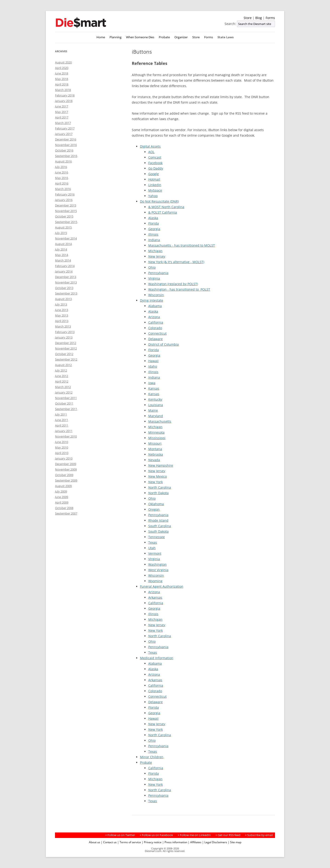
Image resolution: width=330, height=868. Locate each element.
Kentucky (155, 399)
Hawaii (153, 361)
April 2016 (62, 183)
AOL (151, 152)
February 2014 (65, 266)
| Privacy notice (152, 842)
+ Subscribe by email (259, 835)
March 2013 (63, 326)
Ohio (152, 267)
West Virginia (158, 570)
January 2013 (64, 337)
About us (95, 842)
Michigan (155, 251)
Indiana (154, 240)
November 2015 (66, 211)
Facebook (155, 163)
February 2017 (65, 128)
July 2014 (61, 249)
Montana (155, 449)
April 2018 (62, 84)
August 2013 (63, 299)
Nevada (154, 460)
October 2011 (64, 403)
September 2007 (66, 513)
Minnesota (156, 432)
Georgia (154, 229)
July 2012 (61, 370)
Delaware (155, 339)
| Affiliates (195, 842)
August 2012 (63, 365)
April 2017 (62, 117)
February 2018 (65, 95)
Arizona (154, 317)
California (156, 322)
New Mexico (158, 476)
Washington (157, 564)
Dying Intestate (152, 300)
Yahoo (153, 196)
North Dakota (158, 493)
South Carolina (160, 526)
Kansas (154, 388)
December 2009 (66, 464)
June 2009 (62, 497)
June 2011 (62, 420)
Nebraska (156, 454)
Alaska (153, 218)
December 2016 (66, 139)
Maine (153, 410)
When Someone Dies (140, 37)
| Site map (235, 842)
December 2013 (66, 277)
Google (154, 174)
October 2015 (64, 216)
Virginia (154, 278)
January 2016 (64, 200)
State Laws (225, 37)
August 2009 (63, 486)
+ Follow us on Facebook (156, 835)
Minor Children (152, 757)
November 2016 (66, 145)
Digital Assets (150, 146)
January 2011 (64, 431)
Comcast (155, 157)
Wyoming (155, 581)
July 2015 (61, 233)
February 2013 (65, 332)
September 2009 (66, 480)
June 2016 (62, 172)
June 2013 (62, 310)
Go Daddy (156, 168)
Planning (115, 37)
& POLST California (163, 212)
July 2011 (61, 414)
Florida (154, 223)
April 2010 (62, 453)
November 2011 (66, 398)
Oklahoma (156, 504)
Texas (153, 542)
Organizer (181, 37)
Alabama (155, 306)
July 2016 (61, 167)
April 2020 (62, 68)
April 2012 (62, 381)
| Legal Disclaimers (215, 842)
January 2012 (64, 392)
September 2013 (66, 293)
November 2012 (66, 348)
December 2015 (66, 205)
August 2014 (63, 244)
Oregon (154, 509)
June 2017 (62, 106)
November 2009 (66, 469)
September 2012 (66, 359)
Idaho (153, 366)
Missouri (155, 443)
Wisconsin (156, 295)
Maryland (156, 416)
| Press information (175, 842)
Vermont (155, 553)
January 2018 (64, 101)
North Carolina (160, 487)
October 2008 (64, 508)
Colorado (155, 328)
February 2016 (65, 194)
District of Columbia (164, 344)
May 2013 (62, 315)
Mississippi (157, 438)
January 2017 (64, 134)
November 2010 (66, 436)
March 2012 (63, 387)
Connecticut (157, 333)
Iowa (152, 383)
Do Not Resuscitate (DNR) (159, 201)
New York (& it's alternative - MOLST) (176, 262)
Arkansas (155, 597)
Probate (164, 37)
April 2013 (62, 321)
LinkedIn (155, 185)
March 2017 (63, 123)
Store (248, 18)
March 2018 (63, 90)
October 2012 (64, 354)
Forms (270, 18)
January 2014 (64, 271)
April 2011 (62, 425)
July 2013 (61, 304)
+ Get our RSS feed (228, 835)
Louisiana (156, 405)
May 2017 (62, 112)
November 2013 (66, 282)
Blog (259, 18)
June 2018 (62, 73)
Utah (152, 548)
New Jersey (157, 256)
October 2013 (64, 288)
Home (101, 37)
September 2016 (66, 156)
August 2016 (63, 161)
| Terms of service (129, 842)
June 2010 (62, 442)
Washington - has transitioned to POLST (179, 289)
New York (155, 482)
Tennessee (157, 537)
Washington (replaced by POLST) (173, 284)
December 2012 (66, 343)
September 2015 (66, 222)
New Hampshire (161, 465)
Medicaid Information (157, 658)
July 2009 (61, 491)
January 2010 (64, 458)
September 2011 (66, 409)
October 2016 (64, 150)
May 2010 (62, 447)
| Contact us (109, 842)
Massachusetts (160, 421)
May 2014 (62, 255)
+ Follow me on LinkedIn (194, 835)
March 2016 (63, 189)
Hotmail (154, 179)
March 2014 (63, 260)
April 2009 (62, 502)
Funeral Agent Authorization (162, 586)
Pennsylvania (158, 273)
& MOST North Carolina (166, 207)
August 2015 (63, 227)
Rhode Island (158, 520)
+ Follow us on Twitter (120, 835)
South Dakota (158, 531)
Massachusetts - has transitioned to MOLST (182, 245)
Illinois (153, 234)
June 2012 (62, 376)
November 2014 (66, 238)
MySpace (155, 190)
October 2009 (64, 475)
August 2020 (63, 62)
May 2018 (62, 79)
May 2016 (62, 178)
